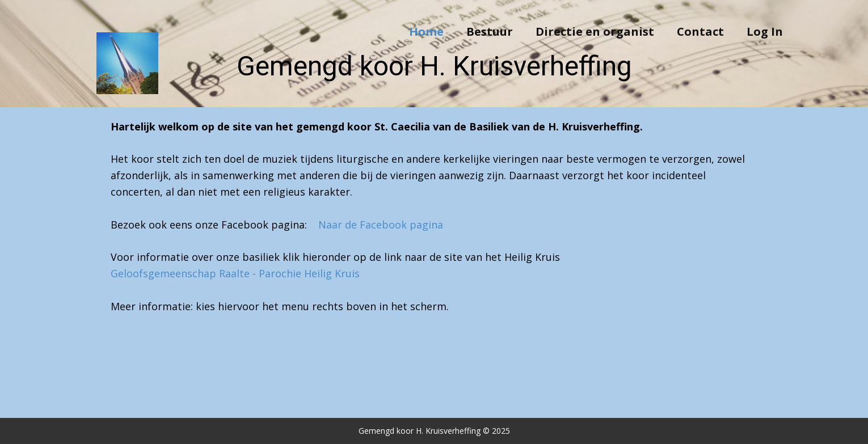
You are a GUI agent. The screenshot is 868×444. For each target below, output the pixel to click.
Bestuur (490, 31)
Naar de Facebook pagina (381, 225)
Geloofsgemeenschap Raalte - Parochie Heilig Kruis (235, 273)
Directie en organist (595, 31)
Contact (700, 31)
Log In (765, 31)
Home (426, 31)
